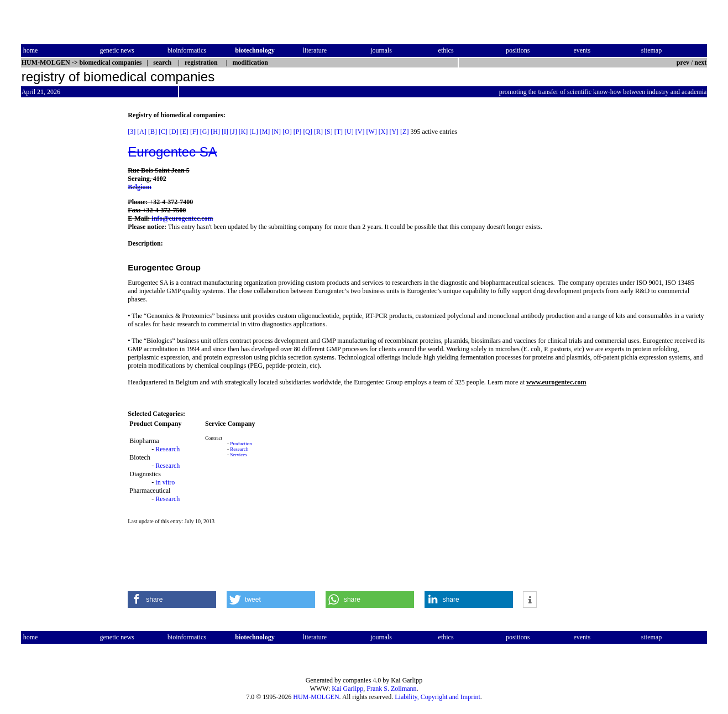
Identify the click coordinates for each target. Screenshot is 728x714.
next (700, 62)
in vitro (165, 482)
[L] (253, 132)
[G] (205, 132)
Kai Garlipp (347, 689)
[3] (132, 132)
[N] (276, 132)
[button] (172, 600)
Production (241, 444)
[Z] (404, 132)
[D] (174, 132)
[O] (287, 132)
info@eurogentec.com (182, 218)
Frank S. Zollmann (391, 689)
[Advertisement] (67, 277)
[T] (339, 132)
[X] (383, 132)
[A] (142, 132)
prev (683, 62)
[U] (349, 132)
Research (167, 449)
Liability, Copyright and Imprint (438, 697)
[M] (265, 132)
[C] (163, 132)
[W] (371, 132)
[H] (215, 132)
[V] (360, 132)
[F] (194, 132)
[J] (234, 132)
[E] (184, 132)
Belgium (140, 187)
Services (239, 455)
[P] (298, 132)
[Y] (394, 132)
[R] (318, 132)
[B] (153, 132)
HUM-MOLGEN (316, 697)
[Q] (308, 132)
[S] (329, 132)
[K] (243, 132)
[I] (225, 132)
